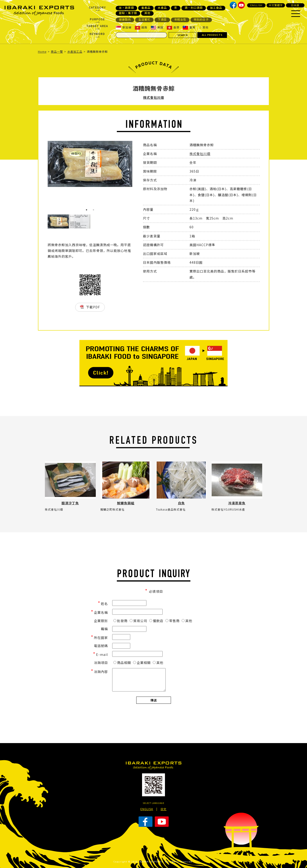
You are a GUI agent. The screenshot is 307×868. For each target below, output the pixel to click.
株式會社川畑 (154, 97)
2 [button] (93, 210)
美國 (157, 27)
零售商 (172, 621)
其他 (147, 13)
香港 (173, 27)
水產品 (162, 8)
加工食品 (216, 8)
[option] (90, 164)
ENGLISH (256, 5)
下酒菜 (162, 19)
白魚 (181, 503)
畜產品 (146, 8)
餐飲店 (156, 621)
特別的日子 (201, 19)
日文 (164, 809)
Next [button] (136, 178)
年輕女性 (180, 19)
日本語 (295, 5)
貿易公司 (138, 621)
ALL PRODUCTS (212, 35)
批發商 (120, 621)
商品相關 (122, 663)
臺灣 (189, 27)
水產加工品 (75, 51)
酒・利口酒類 (194, 8)
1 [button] (87, 210)
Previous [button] (44, 178)
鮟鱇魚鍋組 (126, 503)
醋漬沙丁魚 (70, 503)
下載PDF (93, 307)
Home (42, 51)
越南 (141, 27)
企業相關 (142, 663)
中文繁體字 (276, 5)
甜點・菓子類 (128, 13)
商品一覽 (57, 51)
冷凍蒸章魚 (237, 503)
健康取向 (125, 19)
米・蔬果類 (126, 8)
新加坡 (124, 27)
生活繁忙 (144, 19)
